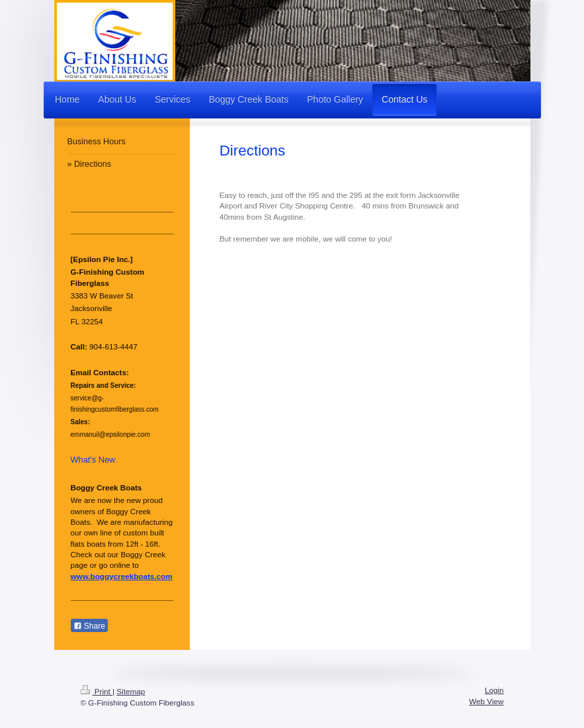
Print (97, 691)
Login (494, 690)
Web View (486, 701)
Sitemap (131, 691)
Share (89, 626)
